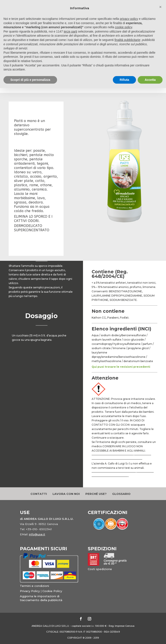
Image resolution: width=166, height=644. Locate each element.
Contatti (39, 494)
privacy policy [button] (129, 19)
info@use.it (37, 534)
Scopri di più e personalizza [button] (30, 80)
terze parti (70, 31)
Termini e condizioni (34, 586)
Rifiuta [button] (124, 80)
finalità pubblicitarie (127, 40)
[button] (160, 7)
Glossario (121, 494)
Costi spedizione (100, 569)
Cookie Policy (52, 591)
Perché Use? (96, 494)
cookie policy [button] (124, 27)
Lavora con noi (66, 494)
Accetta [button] (150, 80)
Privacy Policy (30, 591)
